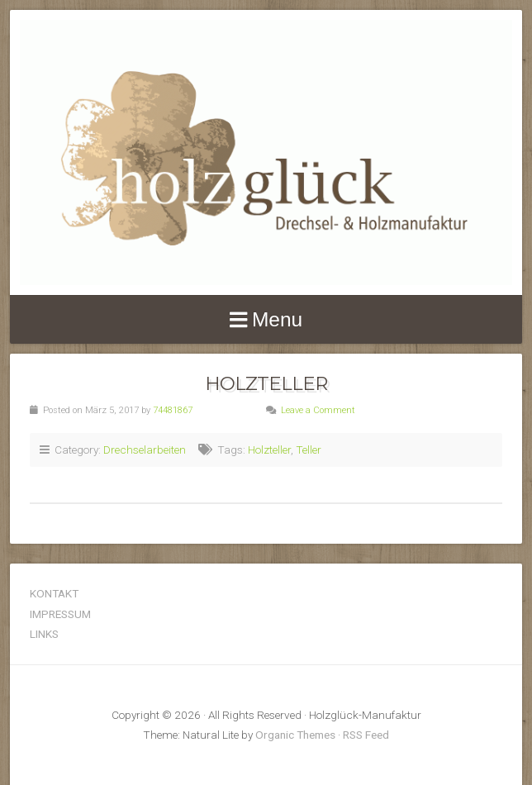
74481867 (173, 410)
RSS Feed (366, 735)
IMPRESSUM (60, 614)
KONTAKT (54, 593)
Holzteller (266, 383)
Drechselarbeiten (145, 450)
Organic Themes (295, 735)
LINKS (44, 634)
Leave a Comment (318, 410)
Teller (309, 450)
